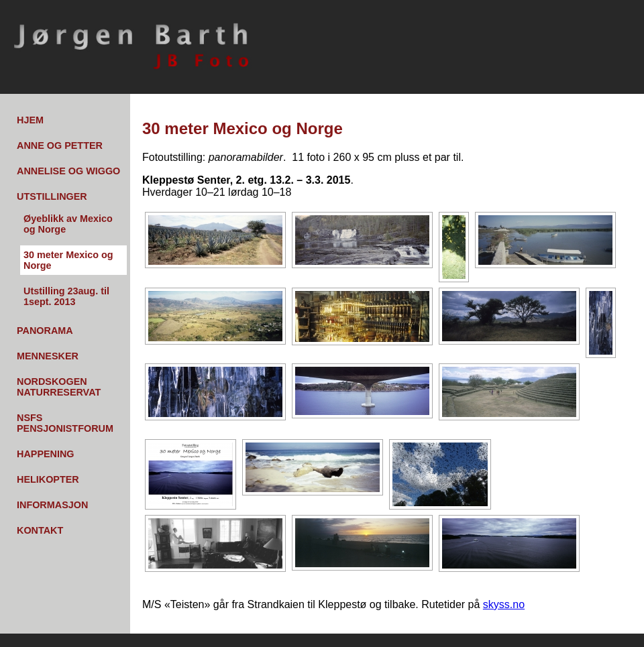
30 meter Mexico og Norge (68, 260)
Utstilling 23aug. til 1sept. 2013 (66, 296)
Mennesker (48, 356)
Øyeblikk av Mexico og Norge (68, 224)
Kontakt (40, 530)
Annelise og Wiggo (68, 171)
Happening (46, 454)
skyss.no (504, 604)
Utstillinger (52, 196)
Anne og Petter (60, 145)
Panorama (45, 331)
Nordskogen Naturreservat (59, 387)
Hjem (30, 120)
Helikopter (48, 479)
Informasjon (52, 505)
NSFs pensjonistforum (65, 423)
